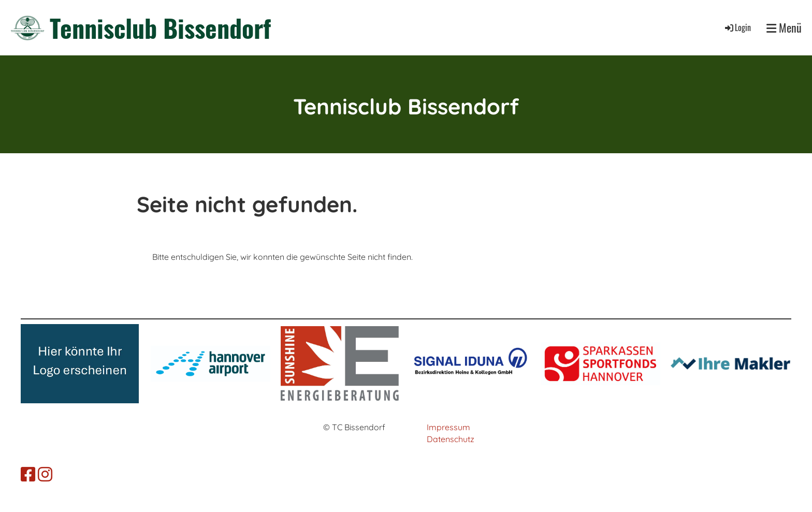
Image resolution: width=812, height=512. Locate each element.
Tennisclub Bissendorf (160, 28)
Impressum (448, 427)
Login (737, 27)
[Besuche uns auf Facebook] (28, 474)
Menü (784, 28)
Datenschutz (451, 439)
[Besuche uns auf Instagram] (45, 474)
